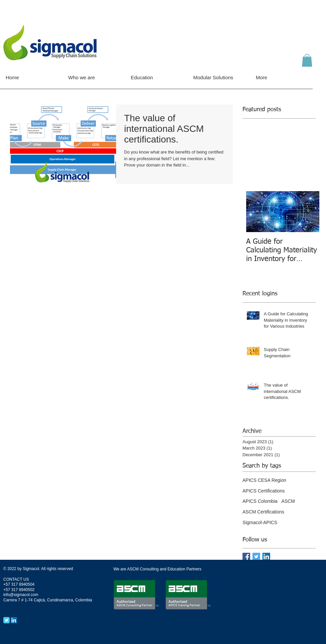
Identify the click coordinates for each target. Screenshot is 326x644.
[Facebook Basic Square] (246, 557)
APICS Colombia (260, 501)
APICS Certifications (264, 491)
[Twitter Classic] (6, 620)
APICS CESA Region (264, 480)
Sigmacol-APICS (260, 522)
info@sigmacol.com (21, 595)
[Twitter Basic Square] (256, 557)
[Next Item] (309, 212)
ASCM (288, 501)
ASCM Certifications (263, 512)
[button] (307, 60)
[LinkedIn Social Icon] (266, 557)
